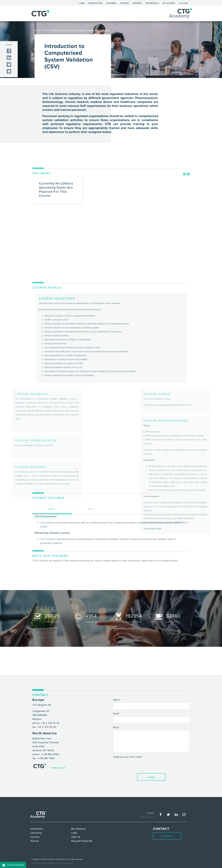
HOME (37, 30)
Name (116, 700)
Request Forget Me (82, 841)
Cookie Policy (37, 863)
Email (116, 713)
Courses (125, 3)
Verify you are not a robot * (128, 757)
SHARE (9, 45)
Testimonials (152, 3)
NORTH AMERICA (147, 817)
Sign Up (76, 837)
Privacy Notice (49, 863)
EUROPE (150, 813)
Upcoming (111, 3)
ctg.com (183, 3)
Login (74, 833)
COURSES (46, 30)
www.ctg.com (58, 768)
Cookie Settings (13, 865)
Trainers (137, 3)
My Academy (169, 3)
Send (151, 777)
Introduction (95, 3)
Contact (167, 836)
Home (83, 3)
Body (116, 727)
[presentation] (135, 765)
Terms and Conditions (65, 863)
